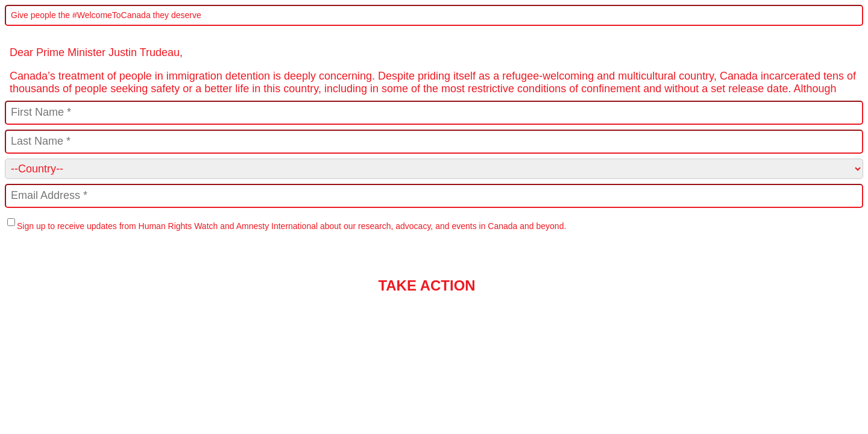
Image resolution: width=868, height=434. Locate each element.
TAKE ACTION (426, 285)
